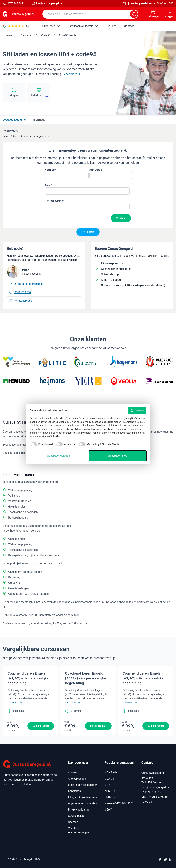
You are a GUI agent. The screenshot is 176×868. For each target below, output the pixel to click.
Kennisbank (75, 791)
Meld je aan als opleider (82, 785)
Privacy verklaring (79, 810)
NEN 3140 (111, 791)
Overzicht (137, 411)
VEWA (108, 810)
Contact (73, 773)
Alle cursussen (77, 779)
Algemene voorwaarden (82, 803)
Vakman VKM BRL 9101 (119, 803)
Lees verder (71, 74)
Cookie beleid (76, 816)
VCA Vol (110, 779)
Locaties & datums (14, 120)
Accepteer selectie (59, 456)
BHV (107, 785)
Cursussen (27, 35)
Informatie (39, 120)
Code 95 (46, 35)
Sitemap (73, 822)
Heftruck (110, 797)
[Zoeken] (134, 14)
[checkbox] (41, 444)
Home (9, 35)
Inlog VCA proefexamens (83, 797)
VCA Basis (111, 773)
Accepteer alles (118, 456)
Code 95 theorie (68, 35)
